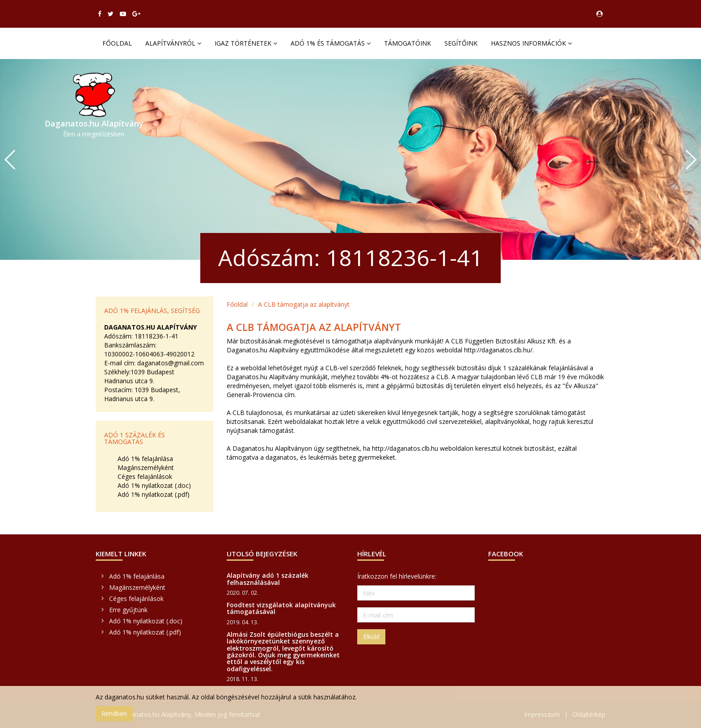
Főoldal (117, 43)
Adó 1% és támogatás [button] (331, 43)
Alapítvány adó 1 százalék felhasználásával (268, 579)
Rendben (114, 713)
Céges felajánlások (145, 476)
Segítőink (461, 43)
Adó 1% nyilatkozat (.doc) (154, 485)
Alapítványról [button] (173, 43)
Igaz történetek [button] (246, 43)
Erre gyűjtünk (128, 610)
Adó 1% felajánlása (145, 459)
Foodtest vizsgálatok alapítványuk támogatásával (281, 608)
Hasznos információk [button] (531, 43)
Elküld (371, 637)
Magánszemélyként (146, 468)
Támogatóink (408, 43)
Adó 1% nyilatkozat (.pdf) (154, 494)
